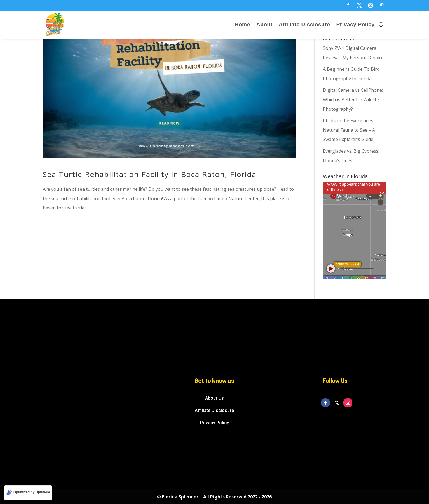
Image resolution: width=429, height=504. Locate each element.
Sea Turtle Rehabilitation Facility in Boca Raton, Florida (150, 174)
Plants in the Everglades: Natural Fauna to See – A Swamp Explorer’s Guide (349, 130)
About (264, 25)
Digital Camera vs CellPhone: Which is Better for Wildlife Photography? (353, 99)
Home (242, 25)
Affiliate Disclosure (304, 25)
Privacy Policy (356, 25)
